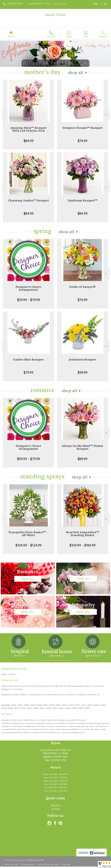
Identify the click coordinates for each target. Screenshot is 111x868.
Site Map (66, 864)
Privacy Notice (28, 864)
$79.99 (28, 372)
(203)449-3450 (15, 4)
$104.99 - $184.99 (83, 545)
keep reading (8, 674)
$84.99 (29, 141)
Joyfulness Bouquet (83, 360)
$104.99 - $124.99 (29, 545)
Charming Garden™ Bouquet (29, 200)
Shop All (76, 73)
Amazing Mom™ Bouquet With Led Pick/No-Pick (29, 129)
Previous (5, 115)
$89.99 (83, 459)
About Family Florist (14, 668)
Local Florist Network (49, 864)
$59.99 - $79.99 (29, 300)
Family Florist (55, 15)
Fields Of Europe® (83, 287)
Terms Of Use (11, 864)
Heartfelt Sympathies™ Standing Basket (83, 534)
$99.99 (83, 372)
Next (106, 115)
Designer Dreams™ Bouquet (83, 128)
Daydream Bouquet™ (83, 200)
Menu (11, 36)
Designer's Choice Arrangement (28, 288)
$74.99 (83, 141)
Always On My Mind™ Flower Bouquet (83, 447)
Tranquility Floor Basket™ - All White (28, 534)
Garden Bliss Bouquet (28, 360)
